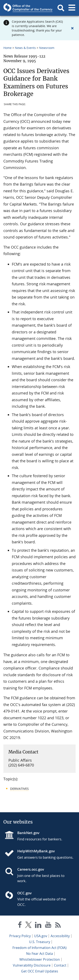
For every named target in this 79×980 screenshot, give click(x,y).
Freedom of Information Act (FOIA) (39, 948)
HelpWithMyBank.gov (36, 851)
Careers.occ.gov (31, 869)
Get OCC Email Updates (40, 971)
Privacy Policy (20, 936)
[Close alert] (72, 28)
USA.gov (41, 936)
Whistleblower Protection (40, 959)
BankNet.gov (28, 833)
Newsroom (47, 48)
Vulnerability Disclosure (32, 965)
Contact (60, 965)
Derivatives (19, 789)
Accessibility (60, 936)
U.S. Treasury (40, 942)
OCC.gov (24, 893)
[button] (61, 8)
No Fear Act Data (39, 954)
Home (7, 48)
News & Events (25, 48)
